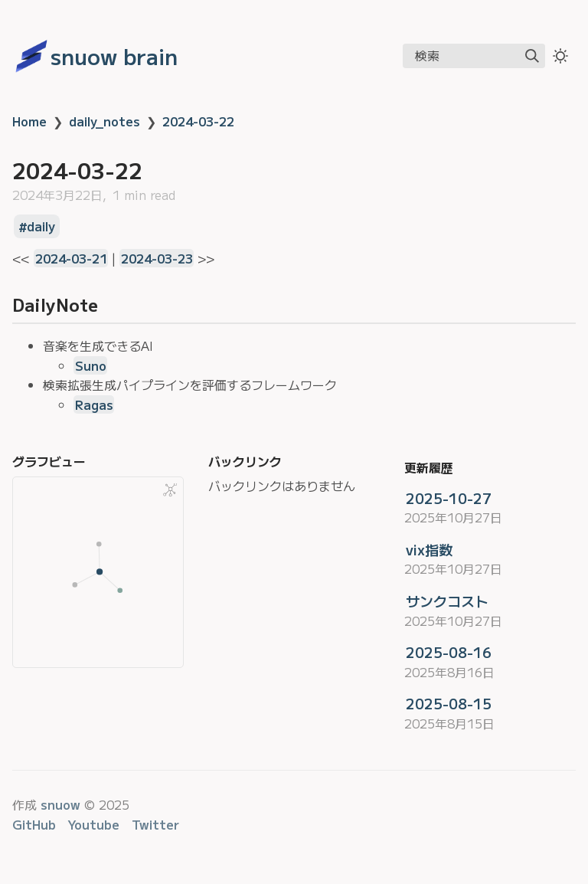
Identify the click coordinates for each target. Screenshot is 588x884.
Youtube (94, 824)
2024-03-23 (157, 258)
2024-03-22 (198, 121)
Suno (91, 365)
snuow (60, 804)
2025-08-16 (449, 652)
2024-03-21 (71, 258)
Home (29, 121)
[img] (532, 56)
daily (41, 227)
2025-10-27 (449, 498)
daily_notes (105, 121)
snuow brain (114, 56)
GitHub (34, 824)
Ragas (94, 404)
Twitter (155, 824)
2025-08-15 (449, 703)
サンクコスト (447, 601)
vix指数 (429, 549)
